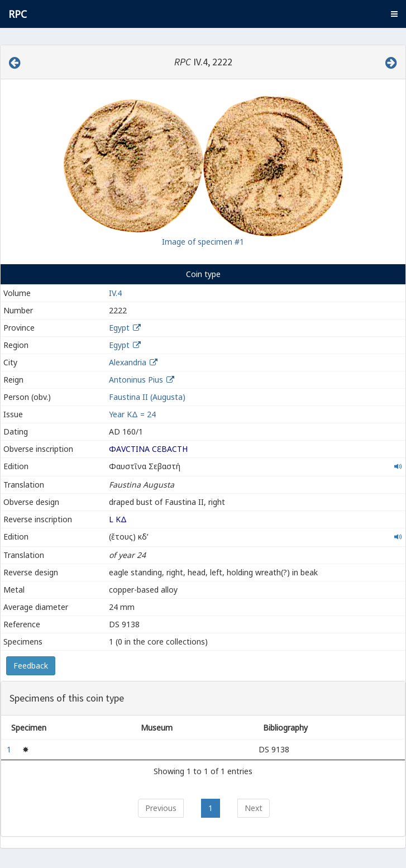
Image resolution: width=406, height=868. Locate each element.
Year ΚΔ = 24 (132, 414)
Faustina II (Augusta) (147, 397)
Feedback (31, 666)
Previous (161, 808)
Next (254, 808)
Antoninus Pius (136, 380)
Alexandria (128, 362)
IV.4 (115, 293)
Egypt (119, 328)
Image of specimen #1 (203, 242)
